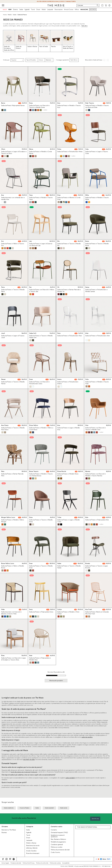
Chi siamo (5, 827)
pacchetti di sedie (29, 760)
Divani (38, 10)
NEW (10, 10)
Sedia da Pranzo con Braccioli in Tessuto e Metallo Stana (39, 106)
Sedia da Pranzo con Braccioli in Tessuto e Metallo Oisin (95, 429)
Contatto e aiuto (57, 827)
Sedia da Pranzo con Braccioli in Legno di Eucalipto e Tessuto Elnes (14, 659)
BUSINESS (93, 10)
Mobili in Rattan (31, 843)
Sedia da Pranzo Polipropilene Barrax (13, 106)
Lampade (50, 10)
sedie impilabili (70, 778)
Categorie (30, 827)
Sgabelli (27, 10)
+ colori (45, 110)
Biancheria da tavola (33, 846)
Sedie (21, 10)
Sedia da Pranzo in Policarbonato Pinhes (70, 152)
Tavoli (33, 10)
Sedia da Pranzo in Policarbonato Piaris (70, 336)
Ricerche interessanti (33, 853)
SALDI (5, 10)
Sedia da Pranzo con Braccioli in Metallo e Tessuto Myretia (95, 475)
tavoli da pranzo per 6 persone (21, 772)
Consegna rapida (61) (62, 60)
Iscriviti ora (95, 819)
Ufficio (77, 10)
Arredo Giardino (31, 851)
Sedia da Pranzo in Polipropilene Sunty (41, 612)
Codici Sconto (55, 852)
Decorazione (59, 10)
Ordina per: (6, 60)
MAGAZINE (84, 10)
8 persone (34, 772)
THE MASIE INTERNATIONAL (87, 827)
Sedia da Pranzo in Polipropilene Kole (97, 520)
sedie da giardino (87, 737)
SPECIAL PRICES (32, 848)
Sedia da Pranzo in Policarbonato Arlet (98, 336)
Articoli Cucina (69, 10)
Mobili (44, 10)
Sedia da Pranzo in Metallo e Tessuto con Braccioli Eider (97, 106)
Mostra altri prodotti (56, 681)
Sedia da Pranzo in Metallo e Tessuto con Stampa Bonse (41, 475)
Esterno (15, 10)
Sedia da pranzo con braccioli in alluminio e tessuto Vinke (11, 613)
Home (5, 15)
